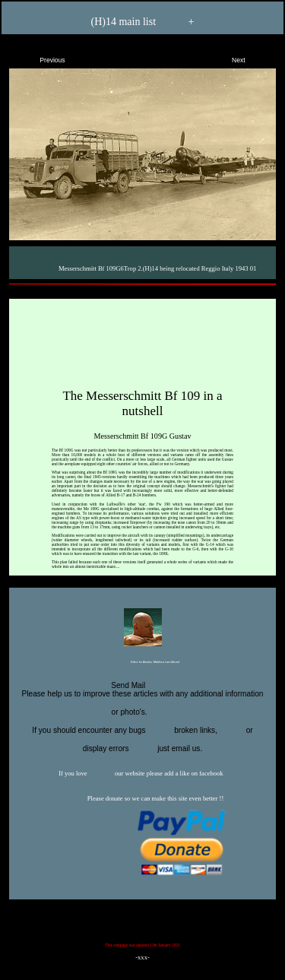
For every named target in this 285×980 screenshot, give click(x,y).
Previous (40, 57)
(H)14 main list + (143, 22)
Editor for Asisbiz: (142, 663)
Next (252, 57)
